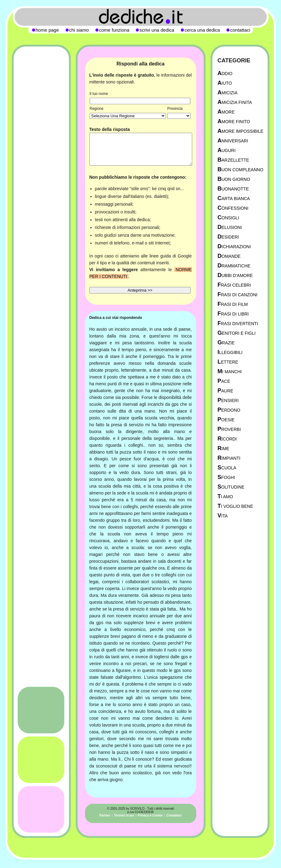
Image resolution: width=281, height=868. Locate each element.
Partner (105, 815)
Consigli (229, 218)
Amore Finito (234, 121)
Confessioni (233, 208)
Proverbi (229, 429)
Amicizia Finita (235, 102)
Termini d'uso (124, 815)
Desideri (228, 237)
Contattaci (174, 815)
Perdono (229, 410)
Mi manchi (230, 371)
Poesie (226, 420)
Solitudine (231, 487)
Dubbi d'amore (235, 275)
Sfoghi (226, 477)
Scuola (227, 468)
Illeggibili (230, 352)
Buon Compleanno (241, 170)
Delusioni (230, 227)
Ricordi (227, 439)
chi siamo (79, 30)
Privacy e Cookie (150, 815)
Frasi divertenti (238, 323)
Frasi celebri (234, 285)
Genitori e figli (237, 333)
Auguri (227, 150)
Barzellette (233, 160)
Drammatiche (234, 266)
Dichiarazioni (234, 246)
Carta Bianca (234, 198)
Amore (226, 112)
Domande (229, 256)
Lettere (228, 362)
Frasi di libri (233, 314)
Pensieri (228, 400)
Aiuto (225, 83)
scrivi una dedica (157, 30)
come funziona (114, 30)
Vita (223, 516)
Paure (226, 391)
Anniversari (233, 141)
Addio (225, 73)
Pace (224, 381)
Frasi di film (233, 304)
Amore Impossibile (241, 131)
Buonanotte (233, 189)
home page (47, 30)
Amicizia (228, 93)
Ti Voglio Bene (235, 506)
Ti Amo (225, 497)
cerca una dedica (202, 30)
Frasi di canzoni (238, 295)
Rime (224, 448)
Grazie (226, 343)
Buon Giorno (234, 179)
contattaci (240, 30)
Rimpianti (229, 458)
